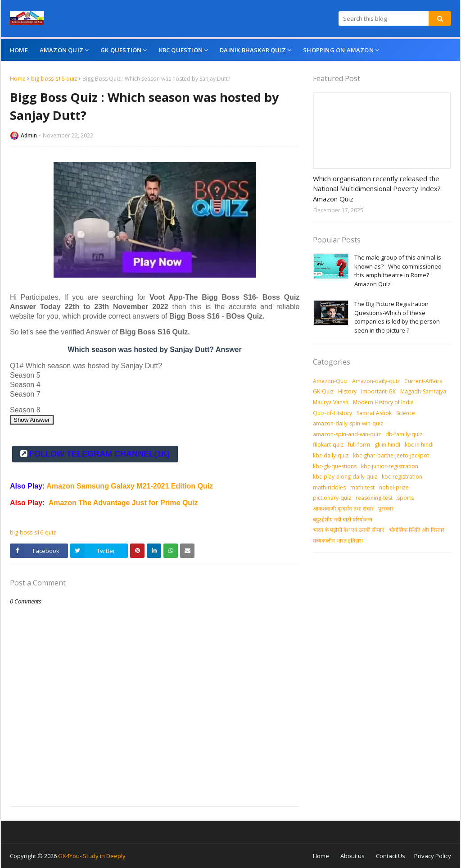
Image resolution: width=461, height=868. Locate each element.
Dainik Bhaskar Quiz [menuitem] (253, 50)
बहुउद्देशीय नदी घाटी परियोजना (343, 519)
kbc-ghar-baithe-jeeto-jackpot (391, 455)
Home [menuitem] (19, 50)
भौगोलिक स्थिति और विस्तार (417, 530)
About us (353, 856)
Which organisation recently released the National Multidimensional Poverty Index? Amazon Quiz (377, 189)
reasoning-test (374, 498)
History (347, 391)
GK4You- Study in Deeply (92, 856)
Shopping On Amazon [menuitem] (338, 50)
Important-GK (378, 391)
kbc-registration (402, 477)
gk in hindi (387, 445)
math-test (362, 487)
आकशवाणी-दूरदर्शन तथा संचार (343, 509)
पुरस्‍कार (386, 509)
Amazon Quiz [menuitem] (61, 50)
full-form (359, 445)
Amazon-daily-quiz (376, 381)
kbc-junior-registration (390, 466)
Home (18, 79)
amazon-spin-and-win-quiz (347, 434)
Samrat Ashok (374, 413)
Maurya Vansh (331, 402)
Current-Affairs (423, 381)
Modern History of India (383, 402)
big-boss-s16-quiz (54, 79)
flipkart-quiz (328, 445)
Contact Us (391, 856)
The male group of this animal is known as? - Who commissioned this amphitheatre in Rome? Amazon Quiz (398, 271)
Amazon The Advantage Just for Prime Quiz (123, 503)
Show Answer (32, 420)
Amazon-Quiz (330, 381)
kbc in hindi (419, 445)
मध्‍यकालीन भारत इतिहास (338, 541)
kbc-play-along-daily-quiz (345, 477)
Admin (29, 135)
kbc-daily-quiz (331, 455)
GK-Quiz (323, 391)
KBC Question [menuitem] (181, 50)
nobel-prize (394, 487)
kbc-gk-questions (335, 466)
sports (405, 498)
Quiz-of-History (332, 413)
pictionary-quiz (332, 498)
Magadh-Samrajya (423, 391)
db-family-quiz (404, 434)
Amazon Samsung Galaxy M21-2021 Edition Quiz (130, 486)
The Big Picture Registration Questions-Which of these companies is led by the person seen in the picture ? (397, 317)
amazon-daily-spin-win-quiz (348, 423)
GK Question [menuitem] (121, 50)
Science (406, 413)
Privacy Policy (433, 856)
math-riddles (329, 487)
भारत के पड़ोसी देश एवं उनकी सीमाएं (349, 530)
